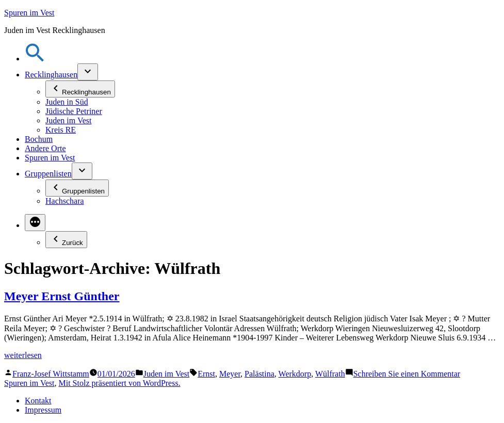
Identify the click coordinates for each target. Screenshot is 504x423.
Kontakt (38, 401)
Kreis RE (61, 130)
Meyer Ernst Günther (62, 296)
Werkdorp (295, 374)
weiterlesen (23, 355)
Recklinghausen (51, 75)
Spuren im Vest (29, 13)
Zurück (66, 240)
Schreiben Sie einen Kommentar (407, 374)
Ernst (206, 374)
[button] (35, 59)
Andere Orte (45, 148)
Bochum (39, 139)
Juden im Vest (68, 120)
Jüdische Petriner (74, 111)
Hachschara (65, 201)
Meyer (230, 374)
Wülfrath (330, 374)
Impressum (43, 410)
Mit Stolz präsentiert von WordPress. (119, 383)
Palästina (259, 374)
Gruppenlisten (48, 174)
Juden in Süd (67, 102)
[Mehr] (35, 223)
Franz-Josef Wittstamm (51, 374)
